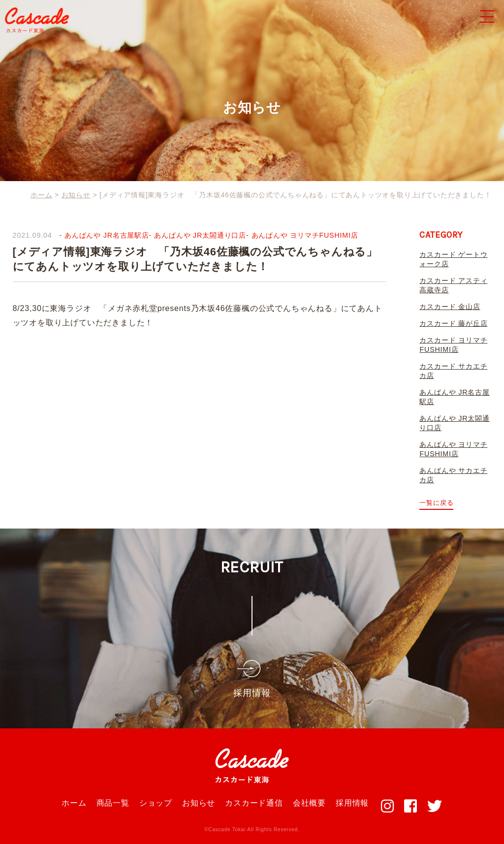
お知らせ (199, 803)
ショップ (156, 803)
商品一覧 (113, 803)
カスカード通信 (254, 803)
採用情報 (352, 803)
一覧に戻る (436, 503)
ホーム (74, 803)
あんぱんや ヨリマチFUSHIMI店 (305, 235)
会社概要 (309, 803)
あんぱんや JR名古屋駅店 (107, 235)
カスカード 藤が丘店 (453, 323)
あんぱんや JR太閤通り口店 (201, 235)
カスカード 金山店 (450, 307)
